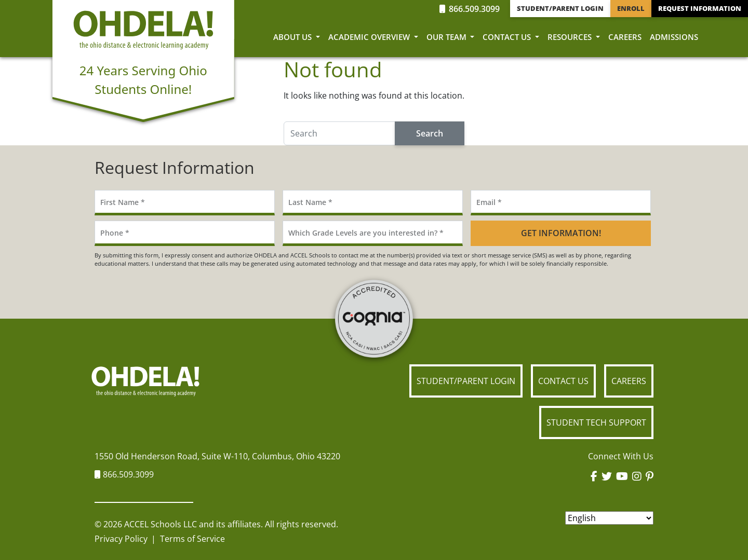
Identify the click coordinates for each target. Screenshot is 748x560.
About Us (293, 37)
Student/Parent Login (560, 8)
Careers (625, 37)
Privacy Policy (121, 539)
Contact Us (508, 37)
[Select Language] (609, 518)
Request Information (700, 8)
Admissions (674, 37)
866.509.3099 (470, 9)
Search (430, 133)
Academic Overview (370, 37)
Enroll (631, 8)
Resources (571, 37)
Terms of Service (192, 539)
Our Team (448, 37)
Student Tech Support (596, 422)
